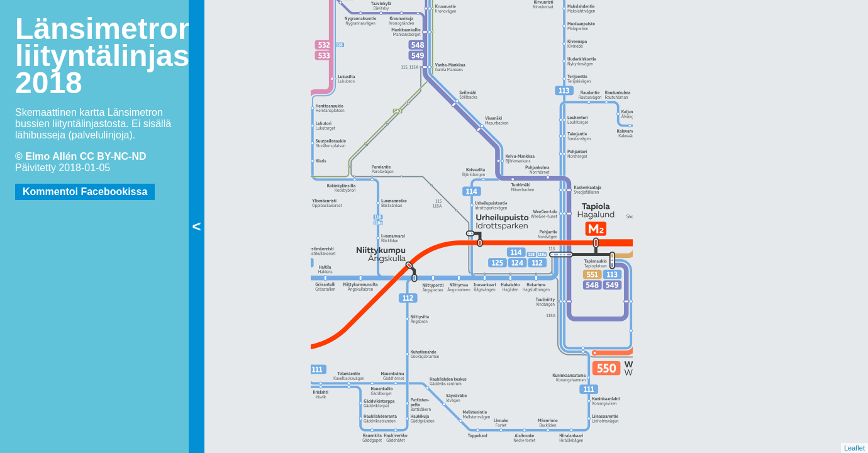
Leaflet (854, 448)
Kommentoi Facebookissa (85, 192)
